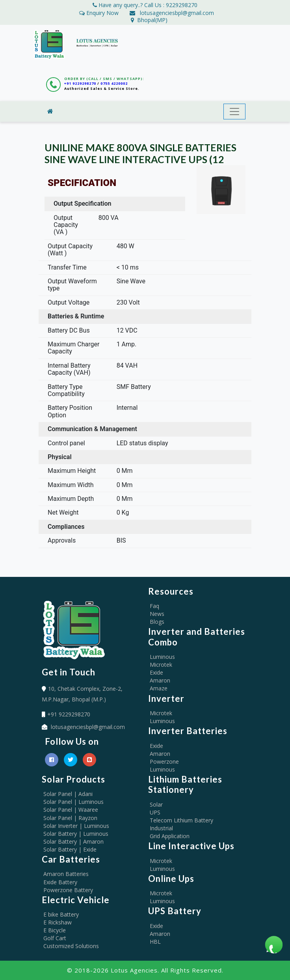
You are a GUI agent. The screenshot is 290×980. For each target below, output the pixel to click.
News (157, 614)
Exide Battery (60, 882)
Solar (156, 804)
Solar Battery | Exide (70, 849)
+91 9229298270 (80, 83)
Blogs (157, 622)
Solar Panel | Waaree (71, 810)
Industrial (161, 828)
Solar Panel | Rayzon (70, 818)
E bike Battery (61, 914)
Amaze (159, 688)
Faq (154, 606)
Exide (156, 672)
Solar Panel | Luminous (73, 802)
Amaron (160, 680)
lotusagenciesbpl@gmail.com (177, 13)
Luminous (162, 657)
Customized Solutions (71, 946)
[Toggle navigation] (234, 112)
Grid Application (170, 836)
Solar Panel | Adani (68, 794)
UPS (155, 812)
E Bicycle (55, 930)
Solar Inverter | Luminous (76, 826)
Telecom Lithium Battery (181, 820)
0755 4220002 (114, 83)
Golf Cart (55, 938)
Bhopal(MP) (149, 20)
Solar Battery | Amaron (73, 841)
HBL (155, 942)
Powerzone (164, 761)
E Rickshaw (58, 922)
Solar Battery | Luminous (76, 834)
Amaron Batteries (66, 874)
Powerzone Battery (68, 890)
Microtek (161, 665)
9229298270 (182, 5)
